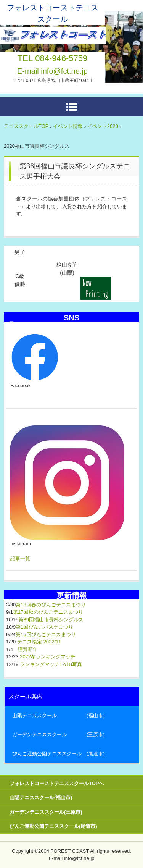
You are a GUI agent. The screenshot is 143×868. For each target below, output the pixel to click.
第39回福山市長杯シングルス (51, 620)
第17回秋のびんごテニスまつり (48, 612)
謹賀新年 (28, 649)
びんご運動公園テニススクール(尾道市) (53, 826)
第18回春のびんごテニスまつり (51, 605)
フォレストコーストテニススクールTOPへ (57, 783)
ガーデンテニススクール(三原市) (46, 812)
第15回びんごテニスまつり (46, 634)
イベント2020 (103, 126)
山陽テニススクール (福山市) (59, 715)
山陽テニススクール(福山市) (41, 798)
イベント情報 (68, 126)
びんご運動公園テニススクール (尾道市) (59, 754)
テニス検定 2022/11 (39, 642)
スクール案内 (26, 696)
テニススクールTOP (26, 126)
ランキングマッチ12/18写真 (51, 664)
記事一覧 (20, 558)
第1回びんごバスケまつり (44, 627)
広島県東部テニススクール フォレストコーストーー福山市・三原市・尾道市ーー (53, 34)
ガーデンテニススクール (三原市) (59, 735)
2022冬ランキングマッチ (48, 657)
